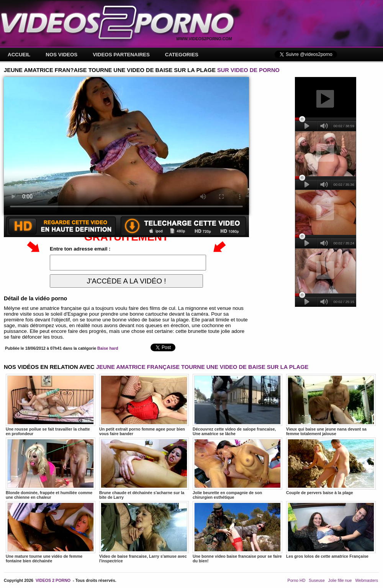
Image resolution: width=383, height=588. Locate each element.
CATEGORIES (182, 55)
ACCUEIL (19, 55)
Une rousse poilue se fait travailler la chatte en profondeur (51, 405)
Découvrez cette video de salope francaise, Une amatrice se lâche (237, 405)
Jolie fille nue (340, 580)
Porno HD (297, 580)
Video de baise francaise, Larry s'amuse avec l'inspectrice (144, 532)
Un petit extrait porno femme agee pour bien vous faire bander (144, 405)
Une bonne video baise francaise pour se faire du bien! (237, 532)
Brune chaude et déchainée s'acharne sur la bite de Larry (144, 468)
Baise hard (108, 348)
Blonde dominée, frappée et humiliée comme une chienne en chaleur (51, 468)
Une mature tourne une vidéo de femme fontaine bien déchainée (51, 532)
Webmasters (367, 580)
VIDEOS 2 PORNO (53, 580)
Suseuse (317, 580)
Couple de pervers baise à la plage (331, 466)
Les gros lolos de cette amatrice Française (331, 530)
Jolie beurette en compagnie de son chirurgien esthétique (237, 468)
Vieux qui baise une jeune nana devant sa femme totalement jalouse (331, 405)
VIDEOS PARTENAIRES (121, 55)
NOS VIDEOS (61, 55)
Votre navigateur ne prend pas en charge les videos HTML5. (126, 146)
